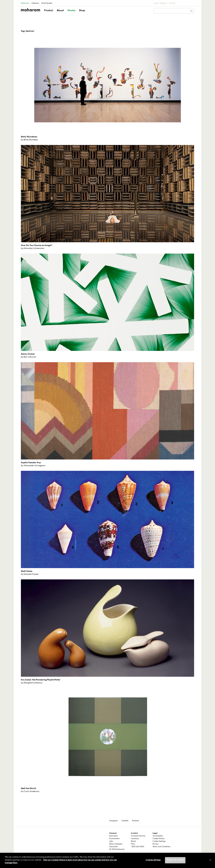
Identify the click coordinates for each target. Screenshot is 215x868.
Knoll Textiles (47, 3)
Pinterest (135, 821)
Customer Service (138, 836)
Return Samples (116, 844)
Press (133, 844)
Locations (135, 839)
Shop (82, 11)
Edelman (35, 3)
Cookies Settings (153, 860)
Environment (114, 839)
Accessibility (158, 836)
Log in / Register (160, 3)
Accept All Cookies (175, 860)
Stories (71, 11)
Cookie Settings (159, 841)
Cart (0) (172, 3)
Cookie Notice (158, 839)
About (60, 11)
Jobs (111, 841)
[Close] (210, 860)
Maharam (25, 3)
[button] (49, 13)
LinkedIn (125, 821)
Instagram (114, 821)
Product (49, 11)
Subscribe (113, 847)
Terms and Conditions (162, 847)
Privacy (156, 844)
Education (114, 836)
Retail (133, 841)
